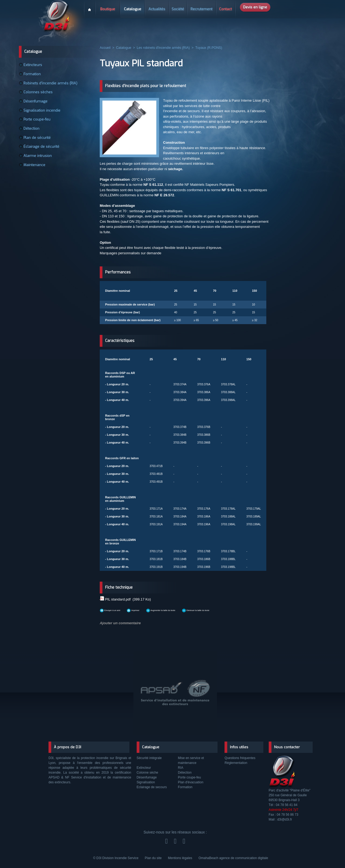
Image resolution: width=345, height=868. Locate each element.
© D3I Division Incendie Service (116, 858)
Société (178, 9)
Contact (225, 9)
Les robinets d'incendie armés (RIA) (161, 48)
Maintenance (35, 172)
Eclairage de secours (152, 787)
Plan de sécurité (38, 143)
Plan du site (154, 858)
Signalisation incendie (42, 114)
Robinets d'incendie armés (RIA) (50, 85)
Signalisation (146, 782)
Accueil (89, 8)
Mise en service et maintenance (191, 760)
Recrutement (201, 9)
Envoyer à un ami (116, 609)
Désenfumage (36, 104)
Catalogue (133, 9)
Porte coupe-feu (38, 123)
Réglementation (236, 763)
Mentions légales (180, 858)
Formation (34, 75)
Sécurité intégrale (149, 758)
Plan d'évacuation (191, 782)
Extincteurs (34, 65)
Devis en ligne (255, 7)
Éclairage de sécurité (42, 153)
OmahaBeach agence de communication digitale (233, 858)
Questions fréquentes (240, 758)
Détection (33, 133)
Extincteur (144, 768)
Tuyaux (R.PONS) (206, 48)
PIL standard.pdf (118, 599)
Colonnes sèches (39, 94)
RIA (181, 768)
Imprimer (148, 609)
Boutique (108, 9)
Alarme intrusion (39, 162)
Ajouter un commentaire (118, 621)
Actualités (157, 9)
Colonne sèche (147, 773)
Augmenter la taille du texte (188, 609)
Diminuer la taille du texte (240, 609)
